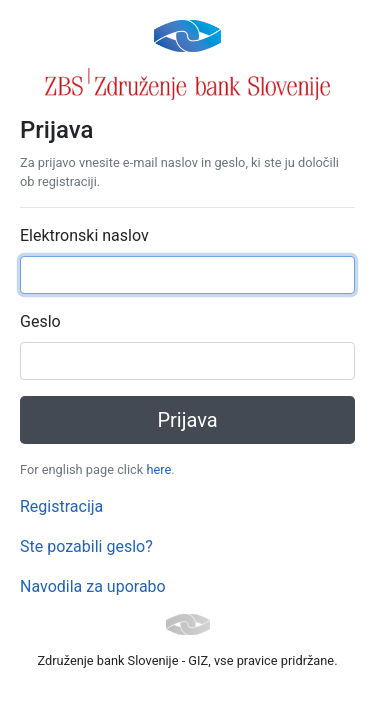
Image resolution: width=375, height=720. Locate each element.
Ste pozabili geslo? (86, 546)
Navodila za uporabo (93, 586)
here (158, 469)
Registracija (61, 506)
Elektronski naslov (84, 235)
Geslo (40, 321)
